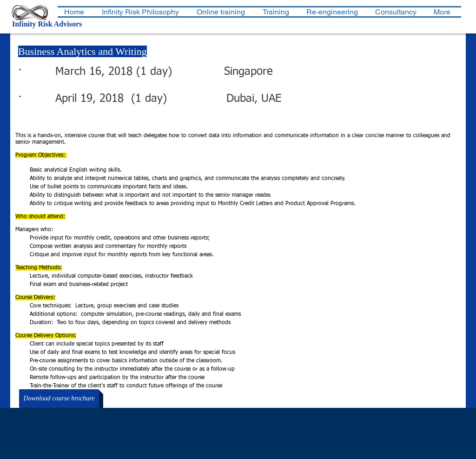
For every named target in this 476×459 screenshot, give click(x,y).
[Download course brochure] (59, 399)
